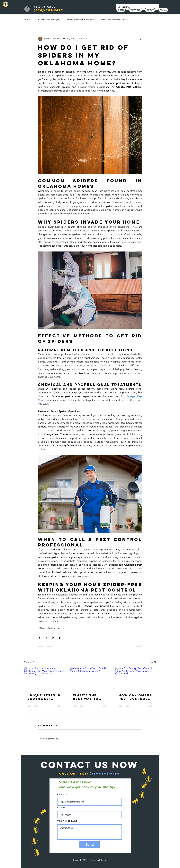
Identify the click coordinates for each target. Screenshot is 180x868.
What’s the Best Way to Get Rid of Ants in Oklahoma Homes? (90, 697)
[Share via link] (60, 638)
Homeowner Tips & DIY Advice (114, 20)
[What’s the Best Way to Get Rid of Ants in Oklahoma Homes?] (90, 679)
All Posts (28, 20)
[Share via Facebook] (39, 638)
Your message (67, 821)
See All (153, 662)
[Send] (90, 845)
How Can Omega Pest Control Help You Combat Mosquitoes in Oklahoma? (135, 697)
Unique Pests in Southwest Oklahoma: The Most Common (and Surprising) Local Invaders (44, 697)
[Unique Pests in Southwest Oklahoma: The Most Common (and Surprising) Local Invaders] (44, 679)
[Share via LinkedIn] (53, 638)
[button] (153, 20)
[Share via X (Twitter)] (46, 638)
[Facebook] (27, 9)
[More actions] (140, 39)
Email (61, 795)
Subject (63, 808)
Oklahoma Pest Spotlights (48, 20)
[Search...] (137, 7)
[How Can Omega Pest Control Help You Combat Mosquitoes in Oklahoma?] (136, 679)
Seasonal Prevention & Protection (80, 20)
